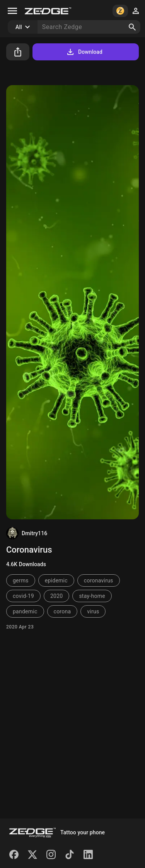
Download (84, 52)
